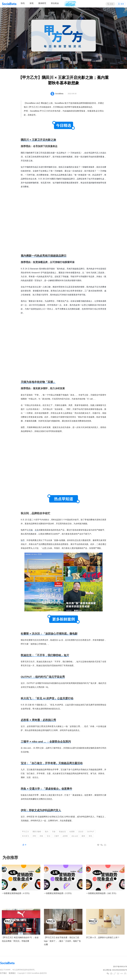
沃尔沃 (81, 832)
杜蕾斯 (72, 832)
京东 (37, 530)
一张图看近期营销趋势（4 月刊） (16, 893)
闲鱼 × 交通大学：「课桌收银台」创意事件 (46, 789)
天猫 (31, 530)
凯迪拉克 (62, 832)
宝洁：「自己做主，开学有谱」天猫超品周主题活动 (52, 763)
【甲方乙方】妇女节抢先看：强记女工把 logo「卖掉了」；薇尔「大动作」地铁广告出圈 (62, 941)
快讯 (23, 3)
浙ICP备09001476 (120, 967)
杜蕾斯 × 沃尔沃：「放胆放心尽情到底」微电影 (49, 634)
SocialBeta (59, 94)
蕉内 (47, 832)
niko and (75, 836)
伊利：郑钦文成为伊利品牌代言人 (41, 810)
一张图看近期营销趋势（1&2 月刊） (102, 893)
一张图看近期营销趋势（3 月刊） (58, 893)
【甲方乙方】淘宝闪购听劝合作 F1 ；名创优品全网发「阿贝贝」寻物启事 (20, 939)
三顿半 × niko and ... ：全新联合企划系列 (46, 742)
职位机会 (55, 3)
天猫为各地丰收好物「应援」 (38, 382)
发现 (32, 3)
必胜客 (65, 836)
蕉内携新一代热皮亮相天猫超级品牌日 (44, 256)
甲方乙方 (26, 832)
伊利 (34, 836)
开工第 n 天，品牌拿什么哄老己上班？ (103, 937)
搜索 (112, 4)
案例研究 (42, 3)
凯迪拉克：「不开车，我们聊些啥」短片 (45, 655)
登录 (122, 4)
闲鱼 (41, 836)
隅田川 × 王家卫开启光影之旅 (38, 140)
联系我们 (12, 973)
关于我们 (3, 973)
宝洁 (48, 836)
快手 (23, 540)
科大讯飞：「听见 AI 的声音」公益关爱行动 (47, 698)
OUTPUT (91, 832)
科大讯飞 (26, 836)
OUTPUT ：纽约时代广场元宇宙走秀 (43, 677)
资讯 (90, 836)
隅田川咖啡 (37, 832)
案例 (83, 836)
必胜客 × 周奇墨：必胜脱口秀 (38, 720)
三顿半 (56, 836)
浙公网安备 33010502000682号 (115, 970)
